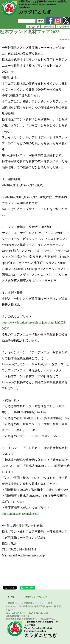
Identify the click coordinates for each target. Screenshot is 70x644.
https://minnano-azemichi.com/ (21, 514)
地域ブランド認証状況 (36, 597)
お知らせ (33, 27)
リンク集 (10, 597)
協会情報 (48, 27)
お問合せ (63, 27)
